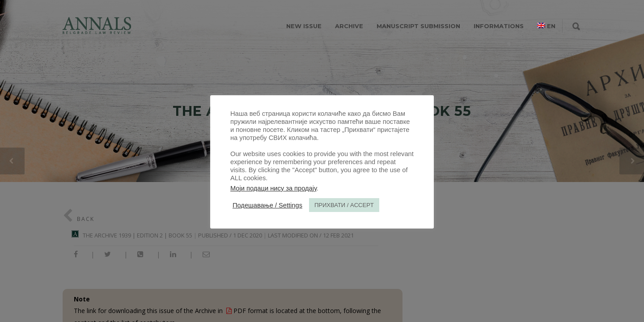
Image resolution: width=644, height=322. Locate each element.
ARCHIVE (349, 26)
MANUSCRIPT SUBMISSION (418, 26)
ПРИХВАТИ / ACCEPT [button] (344, 205)
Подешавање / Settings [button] (267, 205)
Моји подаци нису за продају (273, 188)
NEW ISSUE (304, 26)
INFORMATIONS (499, 26)
